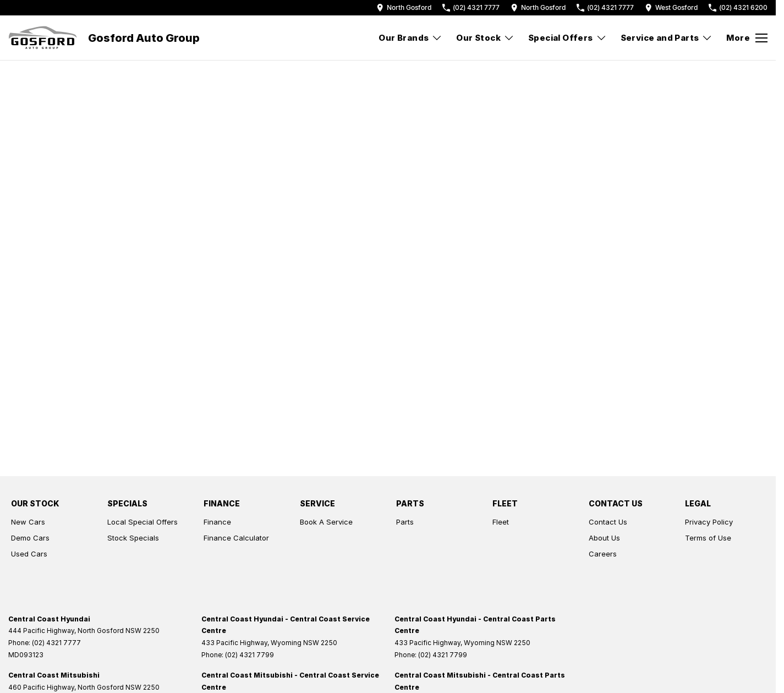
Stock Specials (133, 538)
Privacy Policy (709, 522)
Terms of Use (708, 538)
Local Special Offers (142, 522)
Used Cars (29, 554)
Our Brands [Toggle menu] (410, 38)
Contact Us (608, 522)
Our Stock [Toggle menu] (485, 38)
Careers (603, 554)
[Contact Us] (404, 7)
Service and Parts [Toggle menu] (667, 38)
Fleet (501, 522)
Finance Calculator (236, 538)
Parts (405, 522)
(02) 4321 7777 (56, 643)
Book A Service (326, 522)
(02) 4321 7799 (250, 655)
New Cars (28, 522)
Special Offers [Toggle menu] (568, 38)
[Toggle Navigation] (747, 38)
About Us (604, 538)
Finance (217, 522)
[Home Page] (43, 38)
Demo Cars (30, 538)
